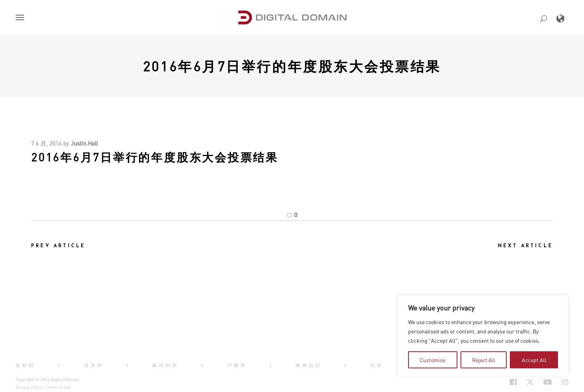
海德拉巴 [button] (309, 365)
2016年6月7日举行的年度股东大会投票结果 (292, 66)
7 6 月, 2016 (46, 143)
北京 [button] (377, 365)
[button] (21, 18)
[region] (483, 336)
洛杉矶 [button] (25, 365)
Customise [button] (433, 360)
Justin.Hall (84, 143)
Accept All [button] (534, 360)
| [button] (60, 365)
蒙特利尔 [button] (165, 365)
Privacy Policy (29, 387)
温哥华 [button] (94, 365)
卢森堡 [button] (237, 365)
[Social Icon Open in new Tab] (488, 382)
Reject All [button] (484, 360)
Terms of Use (58, 387)
